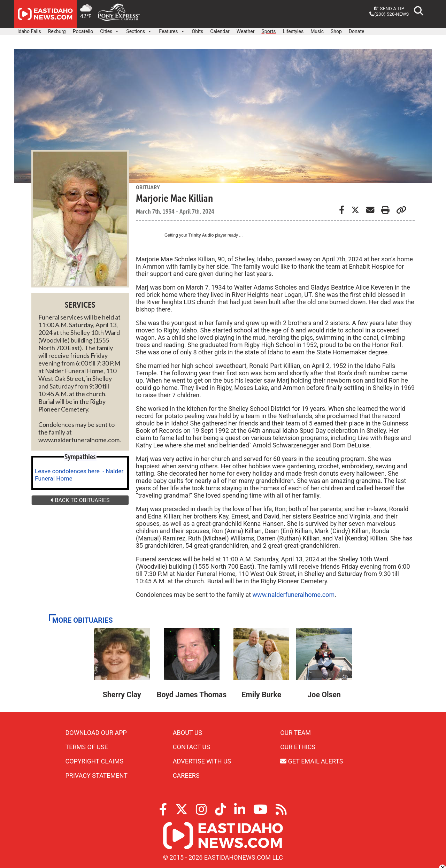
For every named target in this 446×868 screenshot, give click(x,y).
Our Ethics (298, 747)
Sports (269, 31)
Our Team (295, 733)
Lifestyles (293, 31)
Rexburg (57, 31)
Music (317, 31)
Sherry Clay (122, 695)
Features (172, 30)
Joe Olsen (324, 695)
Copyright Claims (95, 761)
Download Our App (96, 733)
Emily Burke (261, 695)
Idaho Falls (29, 31)
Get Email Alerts (312, 761)
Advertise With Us (202, 761)
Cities (110, 30)
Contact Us (191, 747)
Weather (246, 31)
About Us (187, 733)
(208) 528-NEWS (389, 14)
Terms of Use (87, 747)
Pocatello (83, 31)
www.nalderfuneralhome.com (294, 595)
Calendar (220, 31)
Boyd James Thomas (192, 695)
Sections (139, 30)
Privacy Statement (97, 775)
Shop (336, 31)
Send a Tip (389, 8)
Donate (357, 31)
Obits (198, 31)
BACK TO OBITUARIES (80, 500)
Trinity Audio (201, 235)
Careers (186, 775)
